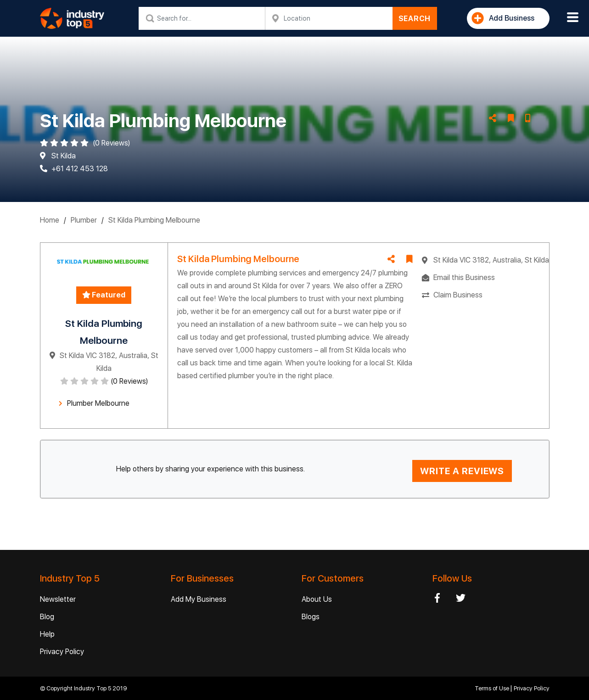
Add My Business (199, 599)
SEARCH (415, 19)
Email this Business (464, 277)
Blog (47, 617)
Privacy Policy (62, 652)
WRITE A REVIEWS (462, 471)
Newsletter (58, 599)
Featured (104, 295)
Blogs (311, 617)
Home (50, 220)
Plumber (84, 220)
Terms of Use (493, 688)
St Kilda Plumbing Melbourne (154, 220)
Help (47, 634)
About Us (317, 599)
